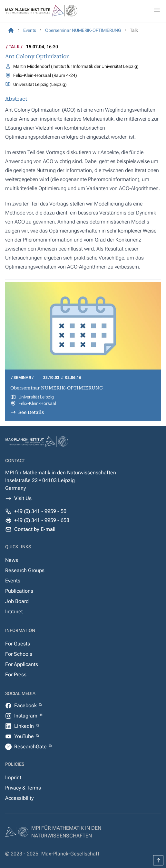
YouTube (25, 736)
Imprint (13, 777)
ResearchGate (31, 747)
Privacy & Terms (23, 788)
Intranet (14, 612)
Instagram (26, 716)
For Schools (19, 654)
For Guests (18, 644)
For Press (16, 675)
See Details (31, 412)
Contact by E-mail (35, 529)
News (12, 560)
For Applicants (22, 664)
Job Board (17, 601)
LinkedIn (25, 726)
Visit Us (23, 498)
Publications (19, 591)
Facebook (26, 705)
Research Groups (25, 570)
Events (13, 581)
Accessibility (19, 798)
